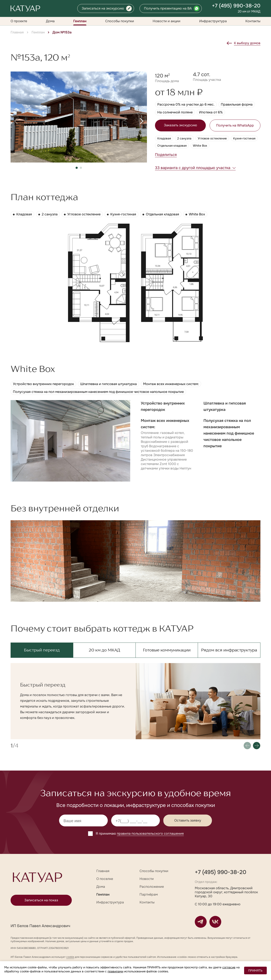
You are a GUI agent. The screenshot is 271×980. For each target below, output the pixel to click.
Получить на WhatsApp (235, 125)
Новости (147, 879)
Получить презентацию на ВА (168, 8)
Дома (50, 21)
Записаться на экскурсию (103, 8)
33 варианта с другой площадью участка (193, 168)
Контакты (253, 21)
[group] (79, 117)
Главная (17, 32)
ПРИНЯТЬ (255, 970)
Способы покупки (120, 21)
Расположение (152, 887)
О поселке (105, 879)
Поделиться (166, 155)
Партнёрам (149, 894)
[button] (16, 121)
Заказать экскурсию (180, 125)
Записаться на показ (41, 900)
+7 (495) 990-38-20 (236, 6)
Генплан (80, 21)
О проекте (19, 21)
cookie (70, 957)
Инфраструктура (213, 21)
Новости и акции (167, 21)
